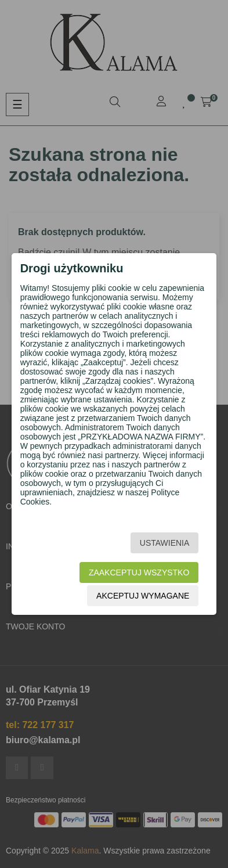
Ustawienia (165, 543)
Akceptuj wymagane (143, 596)
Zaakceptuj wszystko (139, 572)
